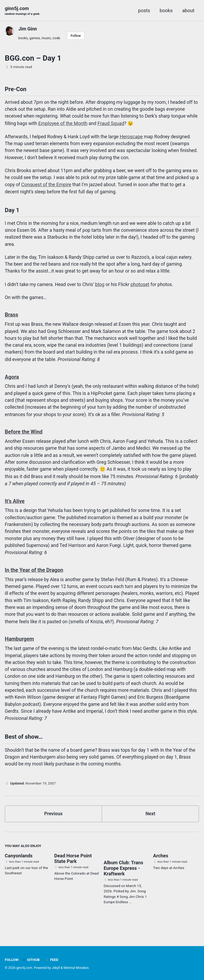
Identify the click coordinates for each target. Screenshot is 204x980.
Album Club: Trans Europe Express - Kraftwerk (123, 881)
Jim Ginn (28, 29)
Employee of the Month (76, 125)
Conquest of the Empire (72, 187)
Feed (52, 960)
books (166, 10)
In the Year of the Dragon (35, 578)
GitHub (31, 960)
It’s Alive (15, 508)
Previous (54, 826)
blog (102, 289)
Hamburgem (20, 648)
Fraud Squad (124, 125)
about (188, 10)
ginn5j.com (23, 11)
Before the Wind (24, 438)
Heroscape (135, 138)
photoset (143, 289)
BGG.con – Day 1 (33, 59)
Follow (77, 36)
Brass (12, 320)
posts (144, 10)
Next (150, 826)
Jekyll (56, 968)
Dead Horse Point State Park (73, 871)
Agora (12, 383)
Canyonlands (19, 869)
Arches (161, 869)
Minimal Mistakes (77, 968)
